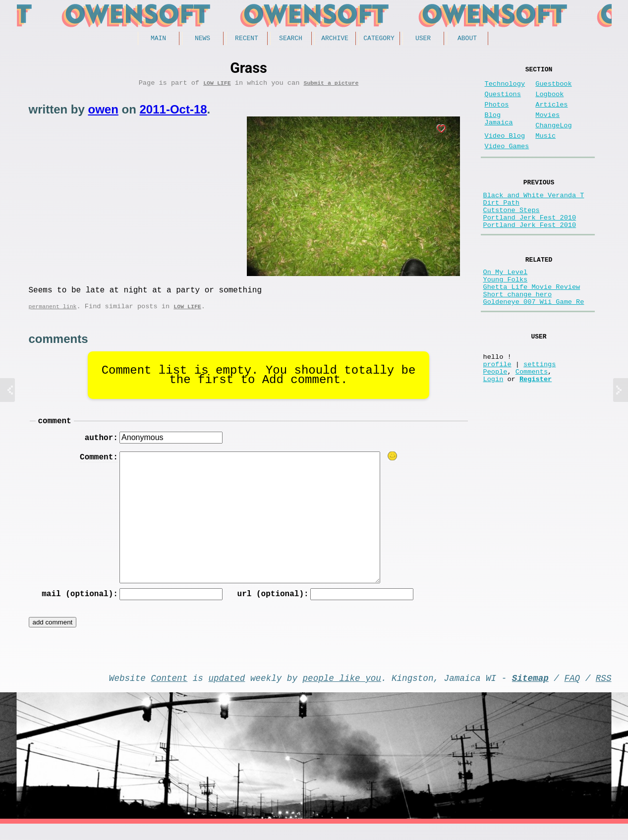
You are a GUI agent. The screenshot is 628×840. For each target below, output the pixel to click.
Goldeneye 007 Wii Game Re (534, 341)
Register (536, 429)
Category (379, 39)
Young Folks (506, 312)
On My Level (506, 303)
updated (227, 692)
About (467, 39)
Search (291, 39)
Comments (532, 420)
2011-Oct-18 (173, 113)
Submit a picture (331, 86)
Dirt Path (501, 224)
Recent (247, 39)
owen (103, 113)
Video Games (507, 162)
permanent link (53, 313)
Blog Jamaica (499, 130)
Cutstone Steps (512, 234)
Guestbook (553, 88)
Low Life (217, 86)
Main (158, 39)
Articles (551, 113)
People (495, 420)
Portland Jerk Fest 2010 (530, 243)
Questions (503, 100)
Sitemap (530, 692)
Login (493, 429)
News (202, 39)
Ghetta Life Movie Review (532, 322)
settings (540, 411)
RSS (604, 692)
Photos (497, 113)
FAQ (572, 692)
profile (497, 411)
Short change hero (518, 331)
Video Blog (505, 150)
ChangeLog (553, 138)
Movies (547, 125)
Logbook (549, 100)
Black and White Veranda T (534, 215)
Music (545, 150)
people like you (342, 692)
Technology (505, 88)
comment (55, 430)
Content (169, 692)
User (423, 39)
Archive (335, 39)
